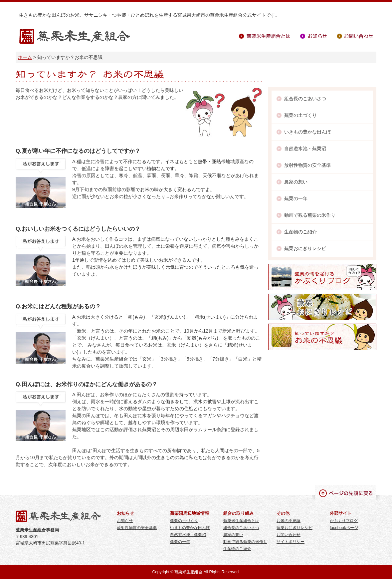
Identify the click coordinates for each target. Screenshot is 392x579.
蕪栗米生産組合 (75, 37)
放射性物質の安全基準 (307, 165)
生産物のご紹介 (300, 232)
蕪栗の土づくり (300, 115)
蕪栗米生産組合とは (265, 36)
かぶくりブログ (344, 521)
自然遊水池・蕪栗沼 (305, 148)
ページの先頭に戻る (346, 493)
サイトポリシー (291, 542)
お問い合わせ (355, 36)
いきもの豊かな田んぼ (307, 132)
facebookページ (344, 528)
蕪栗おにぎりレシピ (305, 248)
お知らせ (314, 36)
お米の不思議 (289, 521)
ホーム (25, 57)
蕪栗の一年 (296, 198)
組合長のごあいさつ (305, 99)
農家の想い (296, 182)
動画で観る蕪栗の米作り (310, 215)
